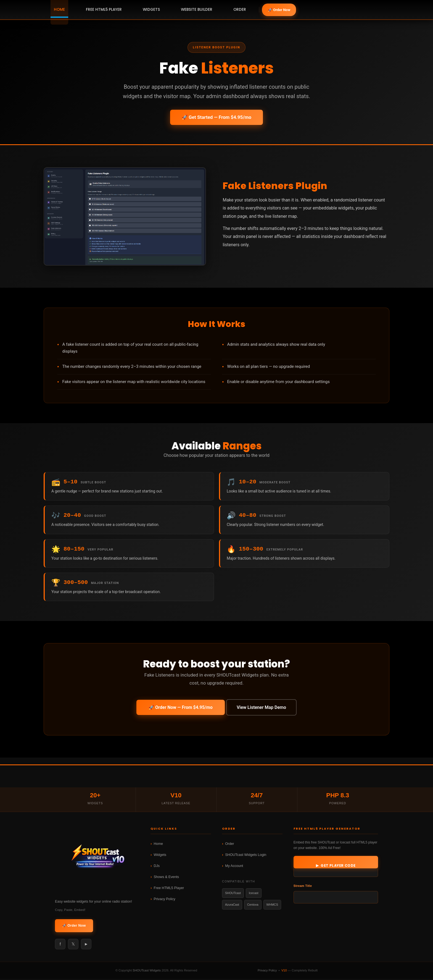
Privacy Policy (164, 900)
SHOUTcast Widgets (147, 971)
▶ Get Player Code (336, 867)
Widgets (160, 856)
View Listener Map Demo (263, 709)
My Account (234, 867)
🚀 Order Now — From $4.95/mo (179, 709)
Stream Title (303, 887)
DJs (157, 867)
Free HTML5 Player (169, 889)
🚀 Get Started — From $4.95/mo (216, 117)
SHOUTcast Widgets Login (246, 856)
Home (158, 845)
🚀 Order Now (279, 10)
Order (229, 845)
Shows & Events (166, 878)
